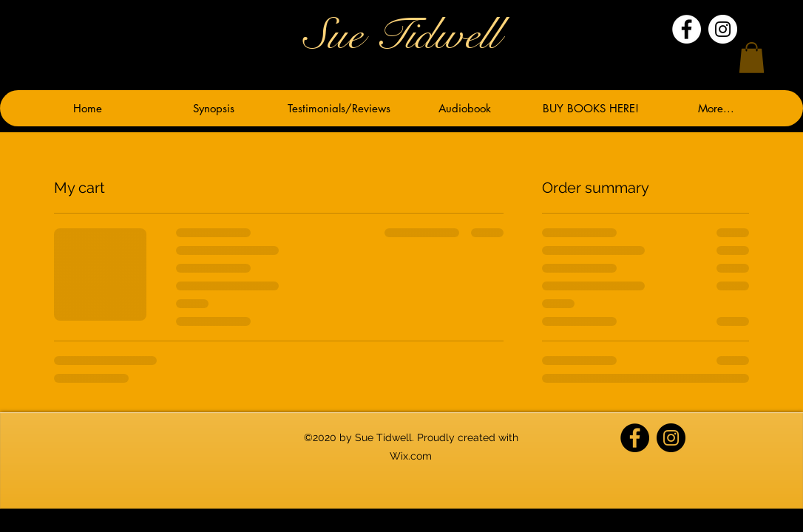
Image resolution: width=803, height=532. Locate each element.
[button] (752, 58)
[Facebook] (687, 29)
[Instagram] (723, 29)
